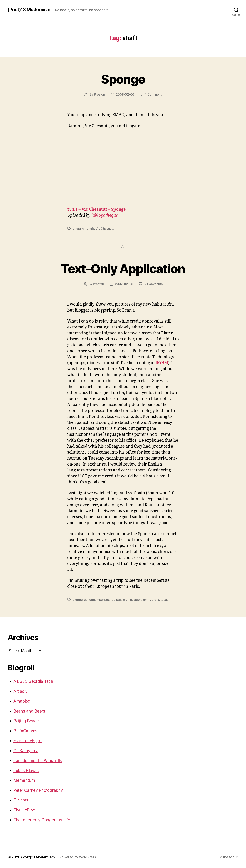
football (116, 600)
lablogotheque (105, 215)
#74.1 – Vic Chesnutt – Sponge (96, 209)
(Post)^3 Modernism (29, 10)
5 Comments (153, 284)
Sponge (123, 79)
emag (77, 229)
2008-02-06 (125, 94)
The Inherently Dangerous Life (42, 820)
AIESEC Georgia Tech (33, 681)
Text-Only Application (123, 269)
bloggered (80, 600)
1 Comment (153, 94)
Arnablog (22, 701)
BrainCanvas (25, 731)
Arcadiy (21, 691)
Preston (99, 94)
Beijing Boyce (26, 721)
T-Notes (21, 800)
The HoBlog (24, 810)
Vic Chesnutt (105, 229)
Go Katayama (26, 751)
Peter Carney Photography (38, 790)
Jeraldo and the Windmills (38, 760)
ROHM (162, 363)
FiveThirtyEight (27, 741)
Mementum (24, 780)
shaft (90, 229)
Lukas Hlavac (26, 770)
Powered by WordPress (78, 857)
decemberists (99, 600)
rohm (147, 600)
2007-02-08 (124, 284)
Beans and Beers (29, 711)
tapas (164, 600)
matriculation (132, 600)
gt (84, 229)
